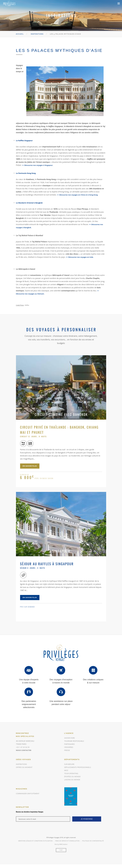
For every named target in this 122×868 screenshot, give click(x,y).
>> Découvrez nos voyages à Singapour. (39, 165)
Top (61, 850)
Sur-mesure (70, 764)
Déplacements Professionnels (79, 767)
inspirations (22, 764)
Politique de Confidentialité (93, 841)
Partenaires (70, 744)
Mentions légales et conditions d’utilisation (35, 841)
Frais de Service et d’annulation (67, 841)
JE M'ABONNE (87, 819)
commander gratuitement (29, 793)
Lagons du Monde (73, 780)
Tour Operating (72, 773)
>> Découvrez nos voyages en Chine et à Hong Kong (79, 195)
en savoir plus (30, 466)
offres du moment (25, 767)
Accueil (20, 34)
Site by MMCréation (61, 844)
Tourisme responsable (75, 741)
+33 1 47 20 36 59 (23, 747)
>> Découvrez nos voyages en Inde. (81, 257)
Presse (67, 750)
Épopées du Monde (73, 776)
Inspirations (37, 34)
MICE (66, 770)
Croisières (69, 747)
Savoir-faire (70, 738)
